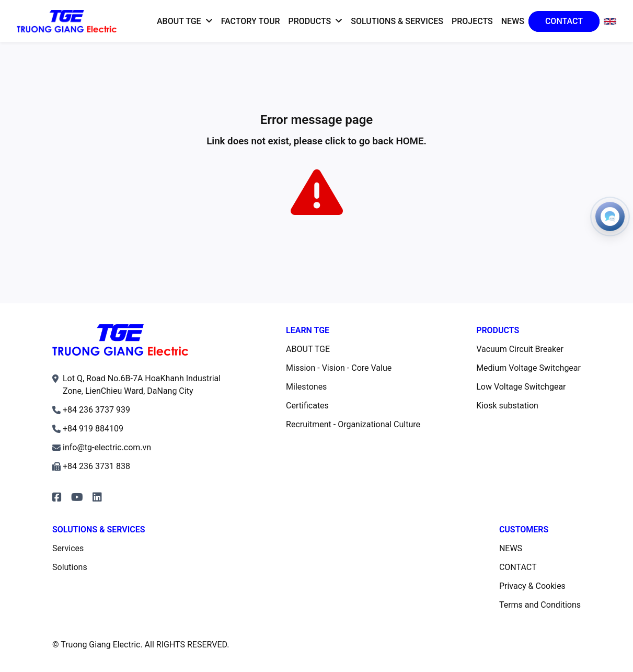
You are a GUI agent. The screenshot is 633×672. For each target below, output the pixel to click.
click (335, 141)
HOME (410, 141)
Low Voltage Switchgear (521, 387)
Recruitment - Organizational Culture (353, 424)
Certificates (307, 406)
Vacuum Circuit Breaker (520, 349)
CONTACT (518, 567)
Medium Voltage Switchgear (528, 368)
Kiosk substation (507, 406)
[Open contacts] (610, 217)
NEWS (511, 548)
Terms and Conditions (540, 605)
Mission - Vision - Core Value (339, 368)
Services (68, 548)
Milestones (306, 387)
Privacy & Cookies (532, 586)
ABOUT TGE (308, 349)
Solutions (70, 567)
